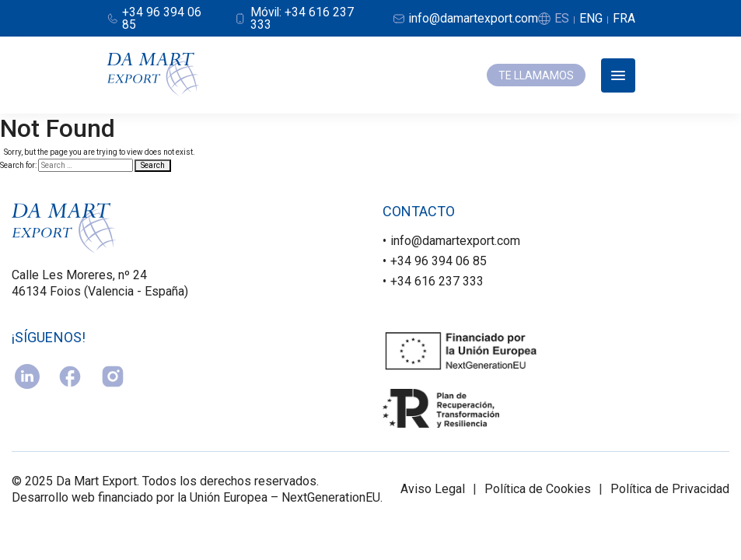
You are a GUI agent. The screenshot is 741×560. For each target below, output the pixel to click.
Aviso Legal (433, 490)
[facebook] (70, 377)
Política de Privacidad (670, 490)
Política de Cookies (538, 490)
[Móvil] (303, 19)
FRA (624, 18)
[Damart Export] (153, 75)
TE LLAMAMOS (536, 75)
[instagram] (113, 377)
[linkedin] (27, 377)
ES (562, 18)
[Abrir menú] (618, 75)
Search (153, 165)
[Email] (465, 19)
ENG (591, 18)
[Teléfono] (160, 19)
